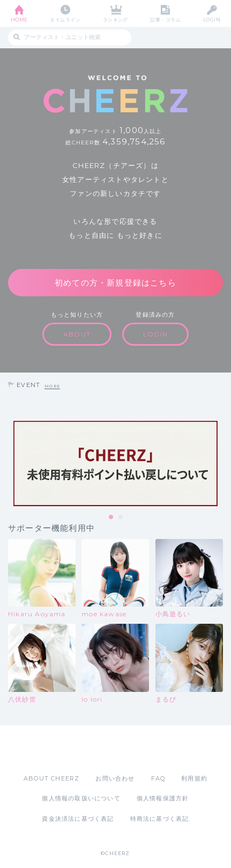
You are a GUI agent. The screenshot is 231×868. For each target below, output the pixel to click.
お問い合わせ (115, 778)
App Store (86, 749)
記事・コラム (165, 20)
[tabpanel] (115, 464)
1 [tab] (111, 517)
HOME (19, 20)
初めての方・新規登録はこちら (115, 283)
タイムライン (65, 20)
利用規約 (194, 778)
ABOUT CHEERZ (51, 778)
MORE (52, 386)
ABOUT (77, 334)
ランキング (115, 20)
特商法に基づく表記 (160, 819)
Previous (11, 463)
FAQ (158, 778)
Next (220, 463)
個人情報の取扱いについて (81, 798)
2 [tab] (121, 517)
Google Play (143, 749)
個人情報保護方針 (163, 798)
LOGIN (212, 20)
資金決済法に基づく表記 (78, 819)
